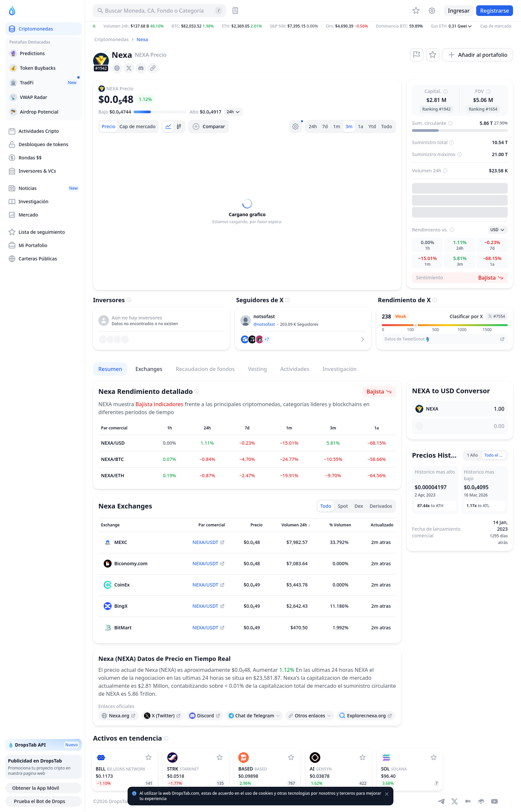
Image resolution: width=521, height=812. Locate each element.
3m (349, 126)
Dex (359, 506)
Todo (387, 126)
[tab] (108, 127)
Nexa (142, 39)
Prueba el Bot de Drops (44, 801)
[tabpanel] (247, 212)
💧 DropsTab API (44, 745)
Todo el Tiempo (495, 455)
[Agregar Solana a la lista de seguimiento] (434, 758)
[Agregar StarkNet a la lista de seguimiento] (220, 758)
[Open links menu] (254, 716)
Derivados (381, 506)
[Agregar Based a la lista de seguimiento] (291, 758)
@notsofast (264, 324)
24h (313, 126)
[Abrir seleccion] (233, 112)
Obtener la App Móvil (43, 788)
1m (337, 126)
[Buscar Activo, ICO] (159, 11)
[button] (303, 26)
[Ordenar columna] (137, 525)
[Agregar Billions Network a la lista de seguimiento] (149, 758)
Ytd (372, 126)
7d (325, 126)
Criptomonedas (111, 39)
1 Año (472, 455)
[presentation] (117, 68)
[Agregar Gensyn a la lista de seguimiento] (363, 758)
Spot (343, 506)
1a (361, 126)
